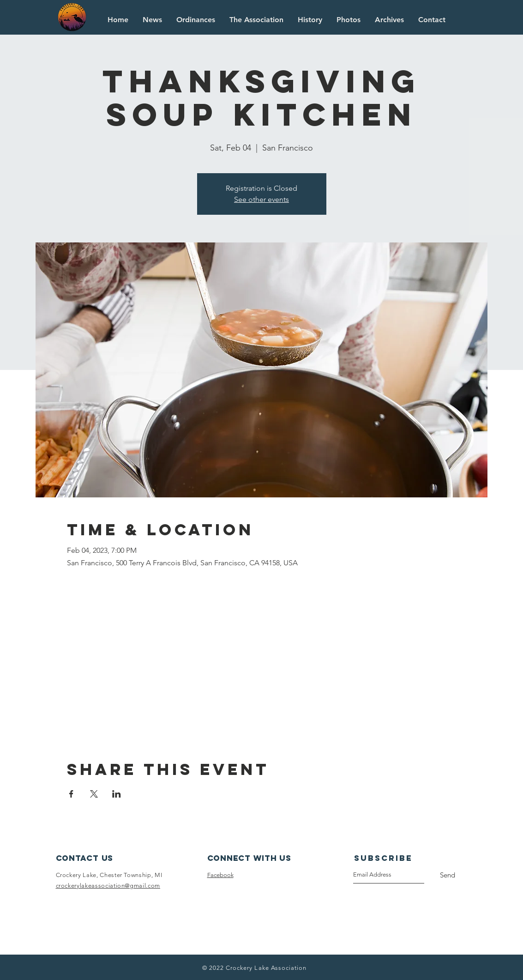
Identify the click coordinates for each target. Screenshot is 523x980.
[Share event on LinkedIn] (117, 794)
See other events (261, 199)
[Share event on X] (94, 794)
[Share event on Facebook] (71, 794)
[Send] (448, 875)
